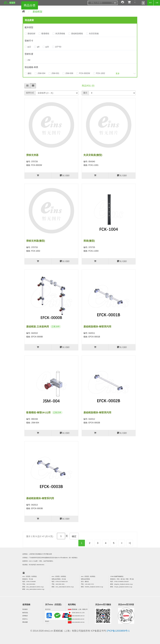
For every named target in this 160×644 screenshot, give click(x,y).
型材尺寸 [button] (29, 41)
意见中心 (25, 619)
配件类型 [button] (29, 27)
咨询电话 (25, 616)
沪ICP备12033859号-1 (118, 631)
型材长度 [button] (29, 54)
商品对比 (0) (88, 86)
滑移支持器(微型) (36, 241)
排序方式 (30, 93)
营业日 (47, 621)
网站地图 (25, 622)
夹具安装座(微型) (93, 155)
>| (130, 543)
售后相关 (25, 609)
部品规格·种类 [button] (31, 67)
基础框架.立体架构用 (38, 327)
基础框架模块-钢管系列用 (97, 327)
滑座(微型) (89, 241)
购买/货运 (25, 613)
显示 (85, 93)
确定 (74, 536)
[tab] (80, 28)
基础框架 (37, 12)
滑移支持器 (32, 155)
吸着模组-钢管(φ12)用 (38, 412)
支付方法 (48, 609)
